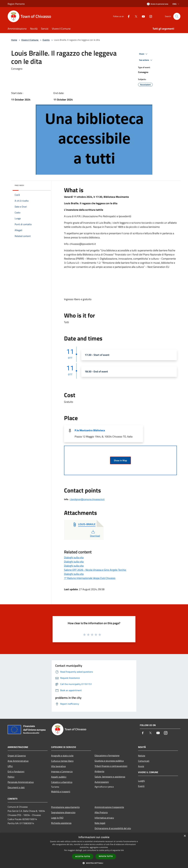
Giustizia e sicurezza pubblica (109, 761)
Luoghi (141, 781)
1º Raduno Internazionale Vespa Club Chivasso (90, 578)
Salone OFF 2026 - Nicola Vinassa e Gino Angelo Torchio (95, 570)
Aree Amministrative (18, 761)
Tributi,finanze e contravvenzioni (111, 766)
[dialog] (94, 850)
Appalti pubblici (59, 777)
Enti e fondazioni (16, 771)
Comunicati (144, 761)
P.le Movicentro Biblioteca (90, 430)
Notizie (142, 756)
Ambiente (99, 771)
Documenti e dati (16, 787)
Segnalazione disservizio (63, 812)
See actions (146, 60)
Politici (11, 777)
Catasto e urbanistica (62, 782)
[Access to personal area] (158, 4)
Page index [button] (19, 185)
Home (14, 40)
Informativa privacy (104, 818)
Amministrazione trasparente (109, 807)
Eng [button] (176, 4)
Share (144, 54)
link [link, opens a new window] (122, 850)
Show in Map (120, 460)
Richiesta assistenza (61, 823)
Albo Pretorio (101, 812)
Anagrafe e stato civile (62, 756)
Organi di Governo (17, 756)
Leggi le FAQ (57, 818)
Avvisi (141, 766)
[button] (94, 863)
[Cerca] (177, 16)
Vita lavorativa (58, 766)
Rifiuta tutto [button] (106, 856)
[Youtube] (142, 16)
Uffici (10, 766)
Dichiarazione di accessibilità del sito (113, 828)
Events (46, 40)
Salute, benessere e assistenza (110, 777)
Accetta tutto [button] (83, 856)
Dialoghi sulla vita (74, 557)
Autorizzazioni (102, 782)
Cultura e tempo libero (62, 761)
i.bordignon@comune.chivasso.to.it (87, 499)
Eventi (141, 786)
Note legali (100, 823)
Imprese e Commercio (62, 771)
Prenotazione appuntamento (65, 807)
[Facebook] (127, 16)
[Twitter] (135, 16)
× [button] (185, 836)
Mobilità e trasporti (61, 791)
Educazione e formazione (107, 755)
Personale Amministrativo (21, 782)
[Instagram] (150, 16)
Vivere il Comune (30, 40)
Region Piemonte (16, 4)
